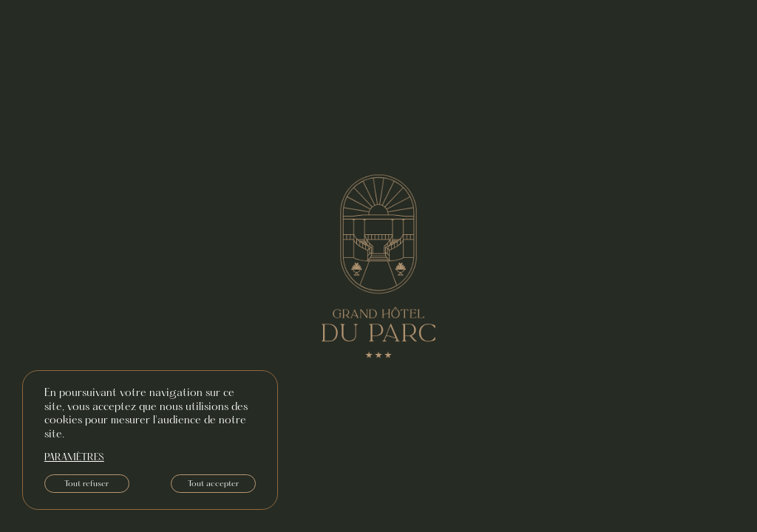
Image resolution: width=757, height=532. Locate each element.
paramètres (74, 458)
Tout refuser (86, 484)
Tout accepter (213, 484)
